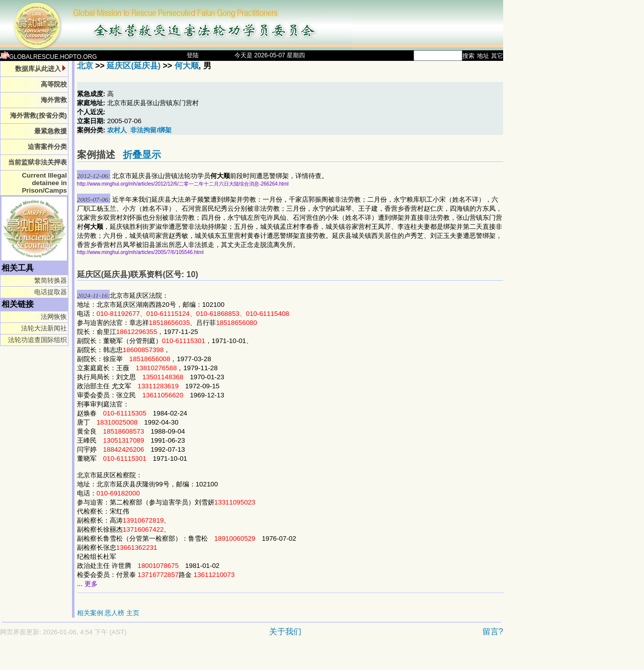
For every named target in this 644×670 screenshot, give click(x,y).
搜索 (468, 56)
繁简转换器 (51, 280)
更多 (91, 584)
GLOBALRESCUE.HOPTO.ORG (49, 57)
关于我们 (285, 632)
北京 (85, 66)
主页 (133, 613)
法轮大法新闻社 (44, 328)
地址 (483, 56)
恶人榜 (114, 613)
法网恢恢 (54, 317)
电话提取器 (51, 292)
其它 (497, 56)
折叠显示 (142, 155)
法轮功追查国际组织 (37, 340)
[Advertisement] (216, 658)
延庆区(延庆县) (134, 66)
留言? (493, 632)
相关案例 (90, 613)
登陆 (193, 55)
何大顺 (187, 66)
